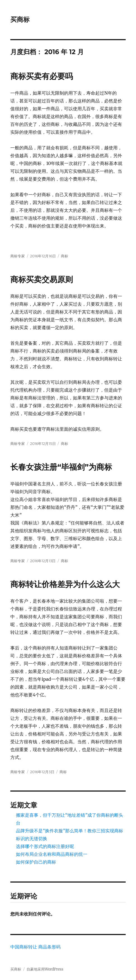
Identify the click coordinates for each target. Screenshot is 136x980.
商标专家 (18, 256)
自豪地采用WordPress (45, 969)
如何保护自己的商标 (36, 862)
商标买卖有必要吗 (42, 76)
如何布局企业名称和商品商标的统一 (52, 854)
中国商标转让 (24, 947)
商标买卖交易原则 (42, 279)
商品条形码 (49, 947)
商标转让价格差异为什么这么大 (65, 584)
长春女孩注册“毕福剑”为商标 (61, 467)
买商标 (20, 20)
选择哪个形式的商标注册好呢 (45, 846)
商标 (65, 256)
